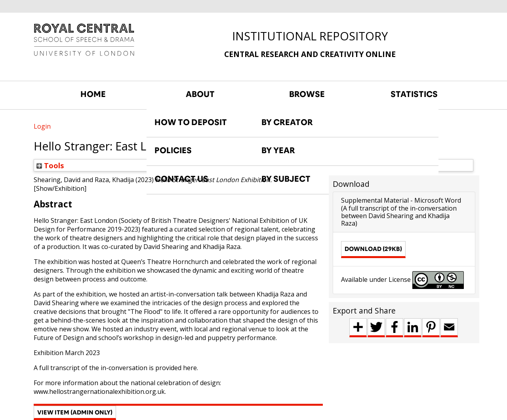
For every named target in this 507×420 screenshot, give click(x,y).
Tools (50, 165)
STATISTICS (414, 94)
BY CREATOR (287, 122)
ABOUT (200, 94)
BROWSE (307, 94)
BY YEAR (278, 150)
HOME (93, 94)
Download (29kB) (373, 249)
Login (42, 126)
